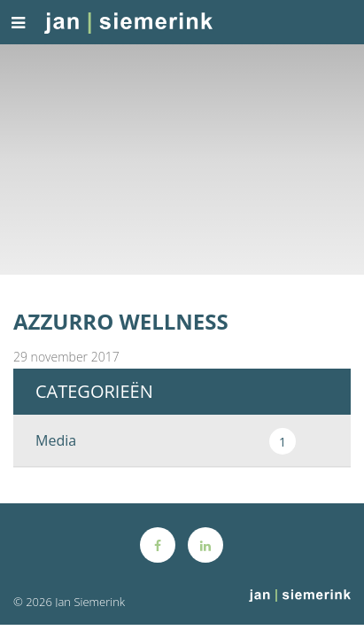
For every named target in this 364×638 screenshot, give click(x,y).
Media (166, 441)
